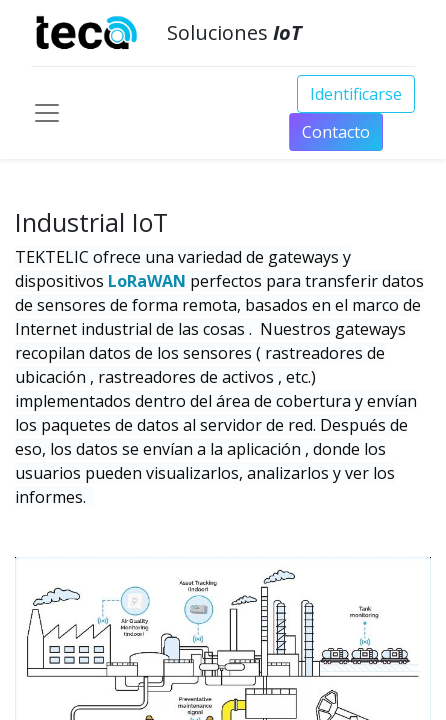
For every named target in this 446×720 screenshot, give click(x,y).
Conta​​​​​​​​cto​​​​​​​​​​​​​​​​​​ (336, 132)
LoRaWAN (149, 281)
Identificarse (356, 94)
